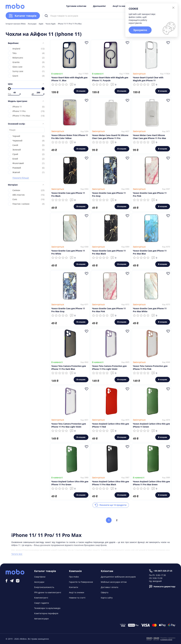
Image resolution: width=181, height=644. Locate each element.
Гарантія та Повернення (81, 582)
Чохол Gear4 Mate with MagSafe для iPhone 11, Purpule (110, 79)
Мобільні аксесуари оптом (114, 582)
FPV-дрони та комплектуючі (48, 592)
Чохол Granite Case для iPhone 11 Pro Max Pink (109, 310)
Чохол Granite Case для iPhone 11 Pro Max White (150, 310)
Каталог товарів (23, 16)
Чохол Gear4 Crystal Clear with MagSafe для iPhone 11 (148, 79)
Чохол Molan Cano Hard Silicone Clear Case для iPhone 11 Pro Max (149, 137)
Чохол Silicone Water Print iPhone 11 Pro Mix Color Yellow (70, 137)
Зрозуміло (140, 30)
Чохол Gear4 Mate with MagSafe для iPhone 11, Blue (69, 79)
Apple (41, 24)
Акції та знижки (121, 6)
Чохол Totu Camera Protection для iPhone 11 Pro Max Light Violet (69, 425)
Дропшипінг (99, 6)
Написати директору (162, 587)
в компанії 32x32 (166, 639)
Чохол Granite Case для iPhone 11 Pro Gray (109, 194)
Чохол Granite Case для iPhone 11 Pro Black (68, 194)
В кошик (81, 91)
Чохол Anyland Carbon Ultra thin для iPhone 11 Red (111, 425)
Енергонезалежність (44, 587)
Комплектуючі (41, 598)
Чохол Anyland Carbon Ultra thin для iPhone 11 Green (151, 425)
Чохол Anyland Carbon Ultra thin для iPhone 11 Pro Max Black (111, 483)
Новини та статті (77, 598)
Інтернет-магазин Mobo (16, 24)
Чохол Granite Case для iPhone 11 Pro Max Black (109, 252)
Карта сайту (107, 598)
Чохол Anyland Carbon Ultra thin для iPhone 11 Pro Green (70, 483)
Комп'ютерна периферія (46, 613)
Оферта (105, 592)
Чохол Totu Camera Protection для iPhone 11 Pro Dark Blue (69, 367)
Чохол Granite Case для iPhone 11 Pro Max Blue (150, 252)
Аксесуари (32, 24)
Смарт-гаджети (42, 603)
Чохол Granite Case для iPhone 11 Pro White (68, 252)
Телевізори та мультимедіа (47, 608)
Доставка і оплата (110, 587)
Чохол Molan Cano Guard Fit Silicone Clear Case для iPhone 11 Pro (110, 137)
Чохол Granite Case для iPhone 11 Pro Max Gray (68, 310)
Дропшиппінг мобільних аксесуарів (118, 577)
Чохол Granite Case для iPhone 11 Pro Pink (150, 194)
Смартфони (40, 577)
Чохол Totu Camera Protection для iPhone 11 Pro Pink (150, 367)
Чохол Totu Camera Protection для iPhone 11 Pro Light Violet (109, 367)
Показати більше (21, 178)
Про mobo (74, 577)
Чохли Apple (51, 24)
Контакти (74, 587)
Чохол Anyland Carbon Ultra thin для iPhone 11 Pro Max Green (151, 483)
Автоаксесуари (41, 619)
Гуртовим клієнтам (76, 6)
